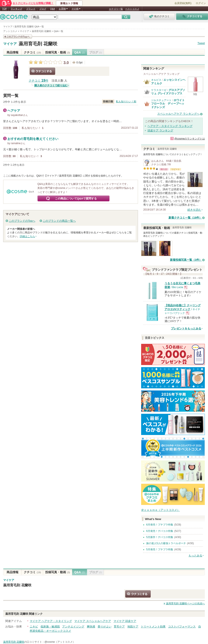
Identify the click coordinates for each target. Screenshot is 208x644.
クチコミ (32, 52)
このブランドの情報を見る (18, 37)
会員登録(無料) (183, 3)
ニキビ (34, 627)
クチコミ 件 (39, 81)
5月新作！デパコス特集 (160, 537)
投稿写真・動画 (58, 52)
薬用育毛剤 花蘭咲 (38, 44)
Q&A (53, 9)
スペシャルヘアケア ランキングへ (178, 114)
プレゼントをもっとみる (186, 328)
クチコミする (42, 71)
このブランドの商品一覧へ (59, 221)
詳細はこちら (27, 236)
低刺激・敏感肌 (50, 627)
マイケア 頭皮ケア (125, 621)
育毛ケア (119, 627)
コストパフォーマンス (182, 627)
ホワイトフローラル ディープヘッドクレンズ (168, 104)
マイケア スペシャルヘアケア (93, 621)
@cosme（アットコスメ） (60, 642)
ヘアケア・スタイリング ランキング (170, 126)
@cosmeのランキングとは (190, 139)
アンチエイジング (73, 627)
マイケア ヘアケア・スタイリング (51, 621)
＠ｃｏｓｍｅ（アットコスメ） (160, 510)
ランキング (16, 9)
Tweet (201, 43)
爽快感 (91, 627)
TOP (4, 9)
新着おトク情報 (69, 3)
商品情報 (13, 52)
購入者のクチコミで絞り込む (51, 85)
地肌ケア (133, 627)
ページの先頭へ (185, 604)
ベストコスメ (132, 9)
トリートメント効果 (153, 627)
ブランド (31, 9)
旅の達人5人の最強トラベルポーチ (166, 543)
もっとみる (195, 555)
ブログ (43, 9)
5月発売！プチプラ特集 (160, 549)
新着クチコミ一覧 (185, 218)
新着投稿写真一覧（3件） (186, 260)
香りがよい (105, 627)
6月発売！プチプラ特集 (160, 525)
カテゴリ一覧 (116, 9)
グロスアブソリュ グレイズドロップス (168, 92)
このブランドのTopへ (22, 221)
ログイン (201, 3)
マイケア (10, 44)
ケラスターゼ (159, 90)
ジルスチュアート (161, 100)
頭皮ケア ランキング (160, 130)
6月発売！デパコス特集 (160, 531)
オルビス (156, 80)
